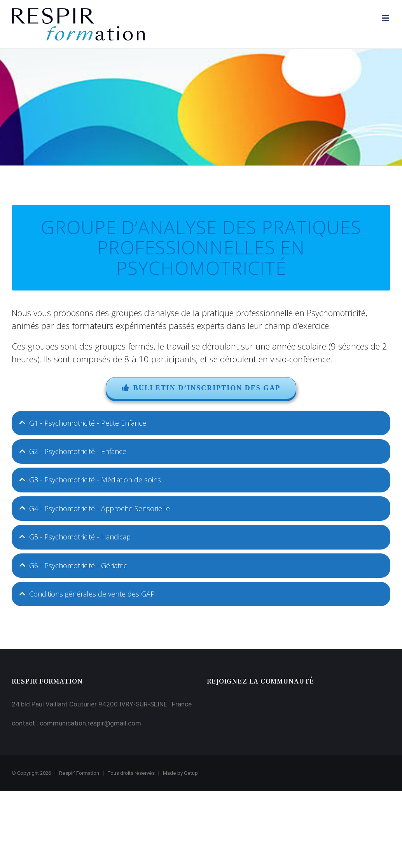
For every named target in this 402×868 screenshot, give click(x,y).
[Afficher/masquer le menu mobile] (386, 18)
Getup (191, 773)
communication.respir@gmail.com (90, 723)
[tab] (201, 423)
